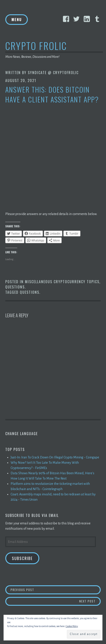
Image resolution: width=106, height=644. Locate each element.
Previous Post (56, 590)
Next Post (90, 601)
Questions (15, 287)
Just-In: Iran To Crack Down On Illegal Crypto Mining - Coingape (55, 457)
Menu (17, 20)
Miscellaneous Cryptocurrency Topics (62, 282)
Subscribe (22, 558)
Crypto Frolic (36, 46)
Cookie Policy (72, 626)
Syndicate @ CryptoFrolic (53, 73)
